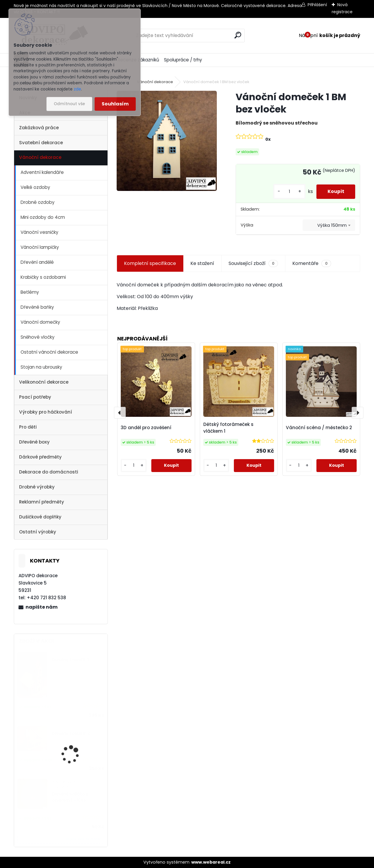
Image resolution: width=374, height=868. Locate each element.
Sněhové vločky (38, 337)
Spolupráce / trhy (183, 60)
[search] (238, 35)
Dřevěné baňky (37, 307)
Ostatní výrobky (38, 532)
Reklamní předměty (42, 502)
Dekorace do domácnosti (49, 472)
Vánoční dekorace (40, 157)
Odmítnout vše (69, 104)
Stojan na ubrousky (41, 367)
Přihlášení (317, 5)
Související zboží (253, 263)
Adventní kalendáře (42, 172)
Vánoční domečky (40, 322)
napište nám (42, 607)
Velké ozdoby (35, 187)
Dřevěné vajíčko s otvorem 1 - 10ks (70, 797)
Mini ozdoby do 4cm (43, 217)
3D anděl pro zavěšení (146, 428)
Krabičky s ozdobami (43, 277)
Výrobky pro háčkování (46, 412)
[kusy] (288, 192)
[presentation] (120, 413)
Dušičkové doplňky (40, 517)
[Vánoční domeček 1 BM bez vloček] (167, 141)
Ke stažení (202, 263)
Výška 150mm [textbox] (332, 225)
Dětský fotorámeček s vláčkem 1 (228, 428)
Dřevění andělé (37, 262)
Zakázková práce (39, 128)
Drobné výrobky (37, 487)
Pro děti (28, 427)
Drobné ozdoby (38, 202)
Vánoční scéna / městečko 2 (319, 428)
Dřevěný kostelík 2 (71, 734)
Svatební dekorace (41, 143)
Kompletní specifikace (150, 263)
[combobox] (329, 225)
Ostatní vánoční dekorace (49, 352)
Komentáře (312, 263)
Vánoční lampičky (40, 247)
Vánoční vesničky (40, 232)
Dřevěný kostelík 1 (70, 660)
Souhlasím (115, 104)
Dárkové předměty (40, 457)
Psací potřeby (35, 397)
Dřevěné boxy (34, 442)
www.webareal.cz (211, 862)
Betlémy (30, 292)
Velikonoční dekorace (44, 382)
